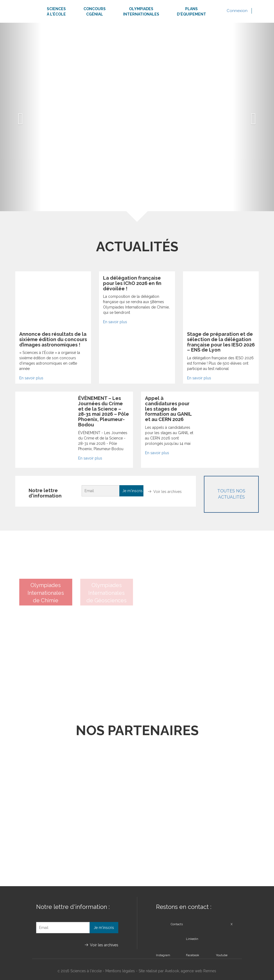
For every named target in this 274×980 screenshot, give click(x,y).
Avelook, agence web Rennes (191, 971)
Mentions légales (120, 971)
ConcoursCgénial (95, 11)
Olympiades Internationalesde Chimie (46, 593)
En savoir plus (31, 378)
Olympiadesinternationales (141, 11)
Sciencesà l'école (56, 11)
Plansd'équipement (191, 11)
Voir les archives (168, 492)
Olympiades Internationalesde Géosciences (106, 593)
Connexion (237, 11)
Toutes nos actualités (231, 494)
